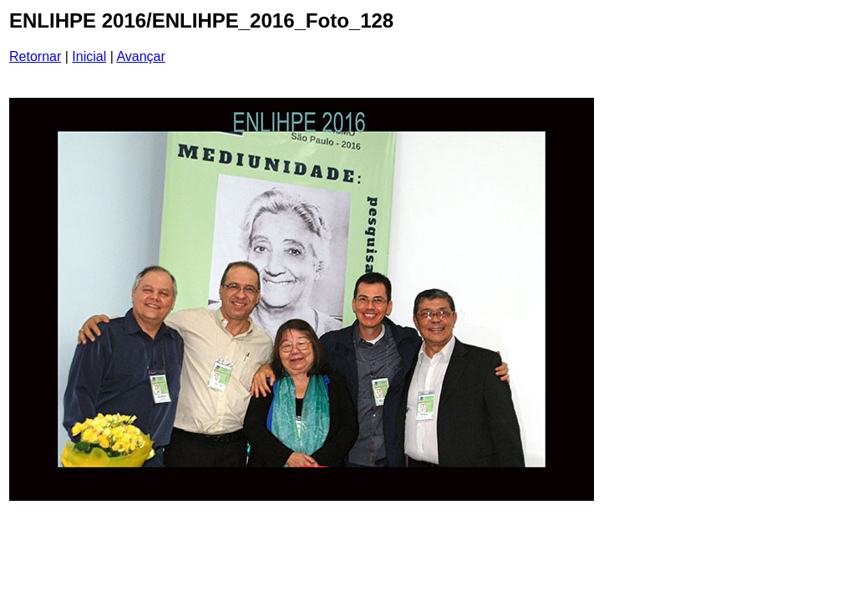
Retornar (35, 56)
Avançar (140, 56)
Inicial (89, 56)
